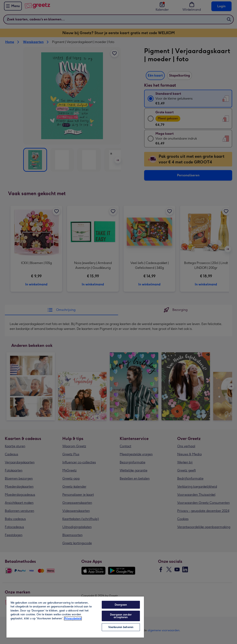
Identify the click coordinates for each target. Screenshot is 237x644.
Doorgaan (121, 605)
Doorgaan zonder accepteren (121, 616)
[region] (75, 617)
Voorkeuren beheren (121, 627)
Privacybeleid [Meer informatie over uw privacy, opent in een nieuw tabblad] (73, 618)
